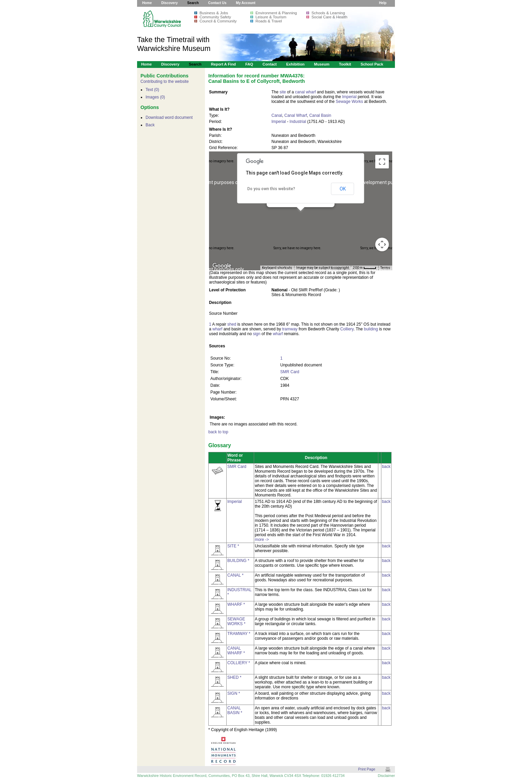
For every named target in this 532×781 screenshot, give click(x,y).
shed (232, 324)
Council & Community (218, 21)
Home (147, 3)
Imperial (349, 97)
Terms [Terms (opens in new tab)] (385, 268)
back (386, 467)
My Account (245, 3)
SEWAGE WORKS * (236, 621)
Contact (270, 64)
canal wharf (305, 92)
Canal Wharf (296, 115)
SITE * (233, 546)
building (371, 329)
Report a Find (223, 64)
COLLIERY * (239, 663)
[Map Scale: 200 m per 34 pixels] (365, 268)
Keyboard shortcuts (277, 268)
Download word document (169, 117)
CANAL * (235, 575)
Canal (277, 115)
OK (343, 189)
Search (193, 3)
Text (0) (152, 90)
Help (383, 3)
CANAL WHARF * (236, 651)
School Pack (372, 64)
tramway (290, 329)
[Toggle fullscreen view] (382, 162)
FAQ (249, 64)
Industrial (298, 122)
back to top (218, 432)
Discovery (169, 3)
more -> (262, 540)
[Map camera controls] (382, 244)
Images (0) (155, 97)
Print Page (367, 769)
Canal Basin (320, 115)
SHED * (234, 677)
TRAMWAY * (239, 634)
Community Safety (215, 17)
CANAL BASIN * (235, 710)
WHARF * (236, 604)
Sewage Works (349, 102)
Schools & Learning (328, 13)
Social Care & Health (329, 17)
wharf (217, 329)
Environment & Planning (276, 13)
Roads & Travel (269, 21)
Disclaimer (386, 776)
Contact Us (217, 3)
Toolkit (345, 64)
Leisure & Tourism (271, 17)
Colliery (347, 329)
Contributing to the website (165, 81)
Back (150, 125)
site (283, 92)
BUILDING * (238, 561)
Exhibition (295, 64)
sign (256, 334)
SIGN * (234, 693)
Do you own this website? (271, 189)
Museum (322, 64)
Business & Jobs (214, 13)
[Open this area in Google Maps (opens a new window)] (222, 266)
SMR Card (290, 372)
